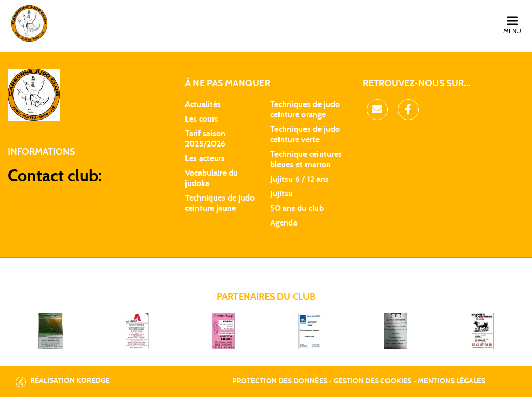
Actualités (203, 104)
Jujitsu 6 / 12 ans (300, 179)
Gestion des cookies (373, 381)
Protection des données (280, 381)
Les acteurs (205, 158)
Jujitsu (282, 194)
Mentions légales (451, 381)
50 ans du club (297, 208)
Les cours (202, 119)
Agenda (284, 223)
